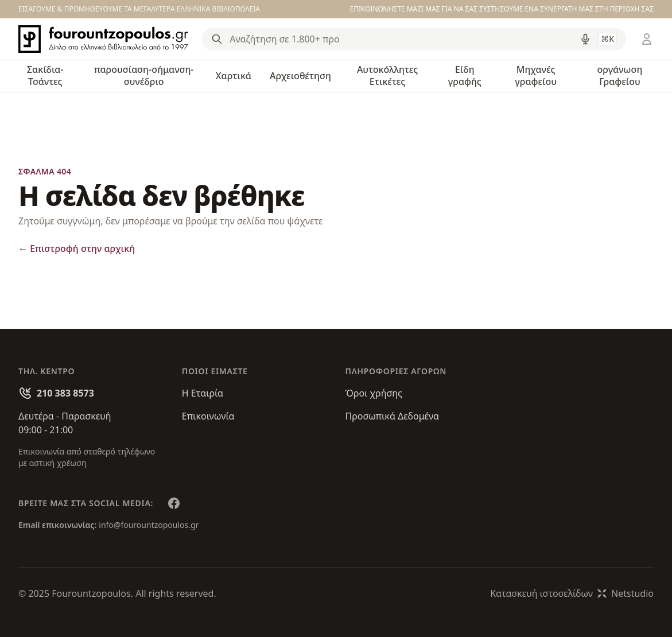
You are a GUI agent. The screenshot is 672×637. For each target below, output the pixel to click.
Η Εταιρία (203, 393)
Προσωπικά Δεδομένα (393, 416)
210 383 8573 (65, 393)
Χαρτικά (234, 76)
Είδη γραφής (465, 75)
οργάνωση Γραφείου (620, 75)
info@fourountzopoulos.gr (149, 525)
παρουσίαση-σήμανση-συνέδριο (144, 75)
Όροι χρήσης (374, 393)
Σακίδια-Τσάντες (45, 75)
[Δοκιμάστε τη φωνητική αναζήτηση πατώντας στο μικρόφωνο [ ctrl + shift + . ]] (585, 39)
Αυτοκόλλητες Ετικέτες (387, 75)
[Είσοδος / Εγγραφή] (647, 39)
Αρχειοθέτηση (300, 76)
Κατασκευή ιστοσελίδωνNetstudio (572, 593)
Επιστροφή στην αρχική (77, 248)
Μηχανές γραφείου (536, 75)
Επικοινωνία (208, 416)
